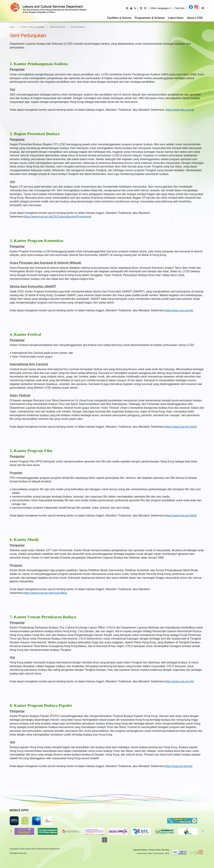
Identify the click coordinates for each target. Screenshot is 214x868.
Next (203, 831)
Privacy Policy (155, 850)
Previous (11, 831)
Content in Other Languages (32, 27)
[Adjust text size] (180, 8)
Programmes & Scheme (150, 18)
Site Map (165, 850)
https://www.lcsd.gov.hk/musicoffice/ (46, 593)
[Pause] (105, 840)
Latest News (176, 18)
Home (12, 27)
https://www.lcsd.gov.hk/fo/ (181, 427)
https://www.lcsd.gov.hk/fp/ (181, 515)
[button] (161, 8)
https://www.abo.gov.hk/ (180, 110)
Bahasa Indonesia (58, 27)
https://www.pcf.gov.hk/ (179, 766)
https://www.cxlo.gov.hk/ (179, 681)
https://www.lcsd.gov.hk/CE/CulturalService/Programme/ (58, 217)
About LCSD (195, 18)
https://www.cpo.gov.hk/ (179, 310)
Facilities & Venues (119, 18)
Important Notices (140, 850)
